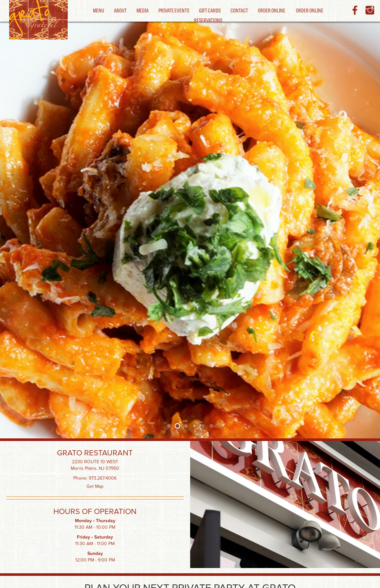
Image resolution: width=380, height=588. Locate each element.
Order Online (272, 10)
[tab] (169, 426)
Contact (239, 10)
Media (143, 10)
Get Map (95, 486)
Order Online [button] (310, 10)
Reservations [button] (208, 20)
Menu (99, 10)
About (120, 10)
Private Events (174, 10)
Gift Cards (210, 10)
